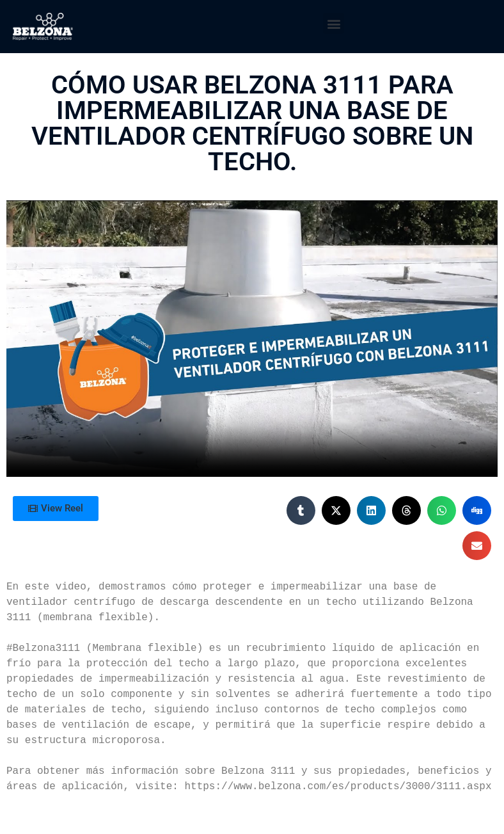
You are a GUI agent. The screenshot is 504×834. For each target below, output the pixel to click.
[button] (334, 23)
